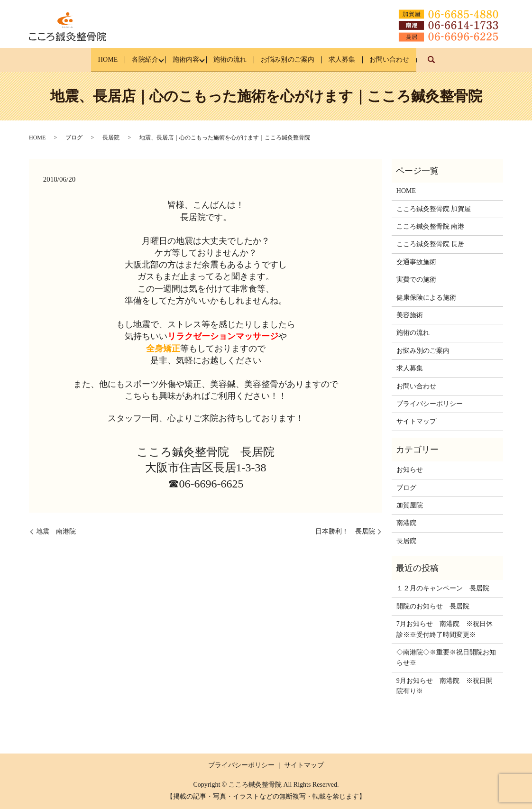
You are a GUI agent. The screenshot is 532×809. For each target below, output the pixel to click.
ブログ (74, 138)
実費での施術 (416, 280)
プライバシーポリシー (430, 404)
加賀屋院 (410, 505)
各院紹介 (128, 60)
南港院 (406, 523)
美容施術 (410, 315)
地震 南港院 (56, 531)
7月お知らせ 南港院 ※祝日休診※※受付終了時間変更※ (445, 629)
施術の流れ (229, 60)
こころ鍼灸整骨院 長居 (431, 244)
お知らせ (410, 470)
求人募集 (358, 60)
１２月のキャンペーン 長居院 (443, 588)
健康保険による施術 (426, 297)
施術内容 (177, 60)
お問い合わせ (413, 60)
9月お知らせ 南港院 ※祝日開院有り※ (445, 686)
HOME (84, 60)
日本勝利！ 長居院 (345, 531)
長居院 (111, 138)
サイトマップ (416, 421)
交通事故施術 (416, 262)
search (464, 64)
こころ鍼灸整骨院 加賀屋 (434, 208)
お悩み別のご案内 (295, 60)
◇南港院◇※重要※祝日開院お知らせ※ (446, 657)
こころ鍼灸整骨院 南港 (431, 226)
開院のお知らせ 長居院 (433, 606)
